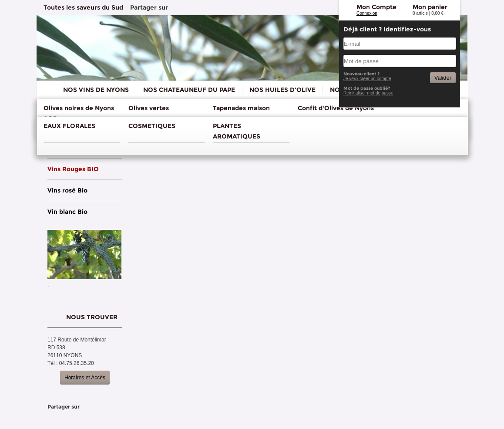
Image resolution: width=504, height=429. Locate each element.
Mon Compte (376, 7)
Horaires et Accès (85, 378)
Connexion (367, 13)
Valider (443, 78)
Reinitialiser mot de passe (368, 93)
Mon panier (430, 7)
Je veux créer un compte (367, 79)
